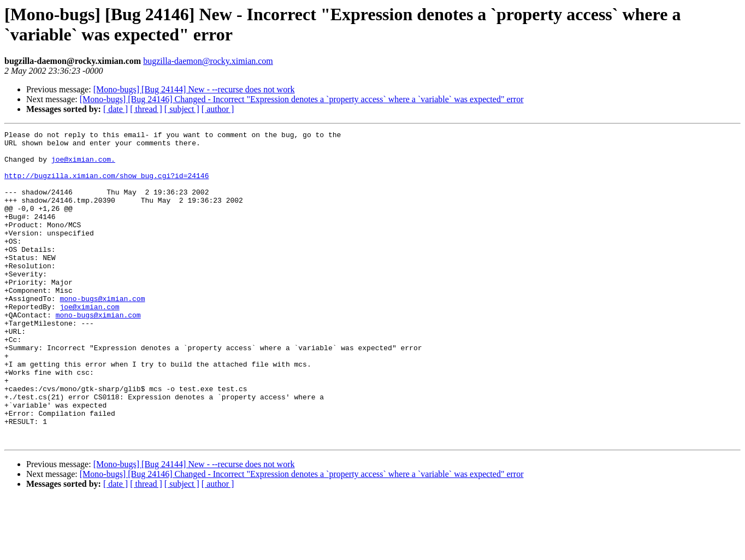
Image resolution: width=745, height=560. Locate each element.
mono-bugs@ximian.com (102, 333)
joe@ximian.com (89, 343)
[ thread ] (146, 109)
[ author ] (218, 109)
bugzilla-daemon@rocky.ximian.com (208, 61)
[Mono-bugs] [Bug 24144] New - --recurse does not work (194, 89)
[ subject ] (182, 109)
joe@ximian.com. (83, 166)
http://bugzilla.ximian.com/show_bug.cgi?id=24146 (107, 185)
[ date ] (116, 109)
